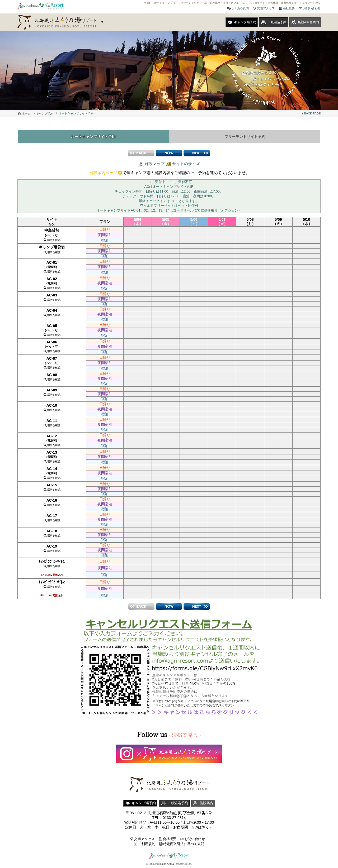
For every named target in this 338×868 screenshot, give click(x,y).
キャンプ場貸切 (52, 249)
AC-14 (52, 473)
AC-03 (52, 297)
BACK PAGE (313, 113)
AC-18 (52, 533)
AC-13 (52, 457)
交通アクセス (266, 8)
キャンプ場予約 (245, 22)
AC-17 (52, 518)
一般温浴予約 (277, 22)
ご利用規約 (147, 844)
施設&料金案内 (308, 22)
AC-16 (52, 502)
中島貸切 (52, 235)
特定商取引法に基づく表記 (184, 844)
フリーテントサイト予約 (245, 137)
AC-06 (52, 346)
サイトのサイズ (186, 164)
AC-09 (52, 392)
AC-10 (52, 407)
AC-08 (52, 377)
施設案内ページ (103, 173)
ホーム (26, 113)
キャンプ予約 (45, 113)
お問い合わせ (312, 8)
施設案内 (206, 803)
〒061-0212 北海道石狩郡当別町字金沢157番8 (167, 813)
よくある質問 (240, 8)
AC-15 (52, 487)
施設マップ (155, 164)
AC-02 (52, 283)
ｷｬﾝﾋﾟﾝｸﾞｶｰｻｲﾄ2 (52, 588)
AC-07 (52, 363)
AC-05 (52, 330)
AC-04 (52, 312)
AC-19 (52, 548)
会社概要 (289, 8)
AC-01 (52, 267)
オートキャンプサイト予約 (76, 113)
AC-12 (52, 440)
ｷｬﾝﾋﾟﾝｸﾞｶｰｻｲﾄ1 (52, 568)
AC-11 (52, 423)
